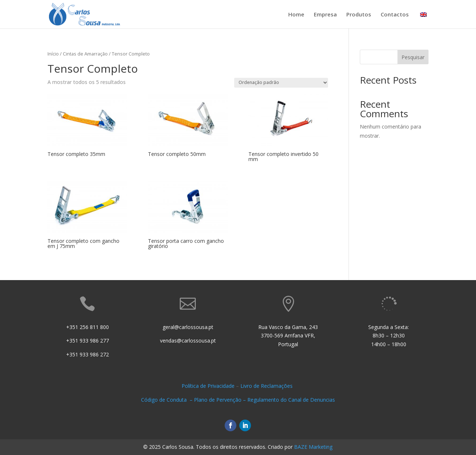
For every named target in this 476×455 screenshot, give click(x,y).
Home (296, 15)
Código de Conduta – (167, 400)
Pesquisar (413, 57)
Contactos (395, 15)
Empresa (325, 15)
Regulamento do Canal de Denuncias (291, 400)
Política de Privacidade (208, 386)
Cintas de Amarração (85, 54)
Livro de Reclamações (267, 386)
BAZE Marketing (313, 447)
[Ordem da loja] (281, 83)
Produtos (359, 15)
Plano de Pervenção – (221, 400)
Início (53, 54)
